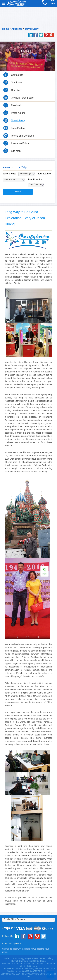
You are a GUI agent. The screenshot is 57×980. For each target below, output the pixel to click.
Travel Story (32, 29)
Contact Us (17, 75)
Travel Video (18, 128)
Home (6, 29)
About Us (17, 29)
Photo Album (18, 113)
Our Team (16, 83)
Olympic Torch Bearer (23, 98)
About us (6, 964)
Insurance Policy (20, 143)
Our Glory (16, 90)
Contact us (17, 964)
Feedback (16, 105)
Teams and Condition (22, 136)
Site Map (16, 151)
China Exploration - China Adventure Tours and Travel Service (17, 3)
